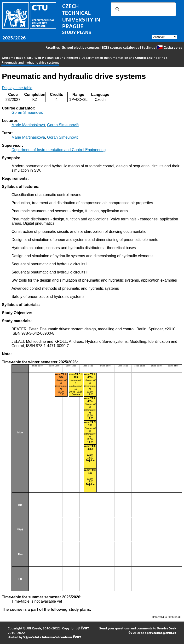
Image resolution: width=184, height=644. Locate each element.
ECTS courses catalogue (121, 47)
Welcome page (12, 57)
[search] (143, 9)
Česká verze (170, 47)
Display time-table (17, 88)
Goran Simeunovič (27, 112)
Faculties (53, 47)
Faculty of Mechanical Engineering (52, 57)
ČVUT (85, 628)
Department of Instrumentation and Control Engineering (123, 57)
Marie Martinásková (28, 125)
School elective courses (81, 47)
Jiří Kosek (34, 628)
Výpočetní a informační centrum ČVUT (52, 637)
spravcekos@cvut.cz (161, 633)
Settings (148, 47)
